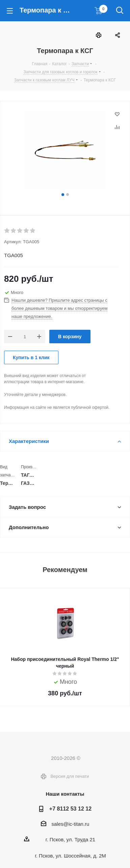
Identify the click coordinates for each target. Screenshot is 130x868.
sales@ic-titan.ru (71, 824)
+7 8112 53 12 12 (70, 809)
